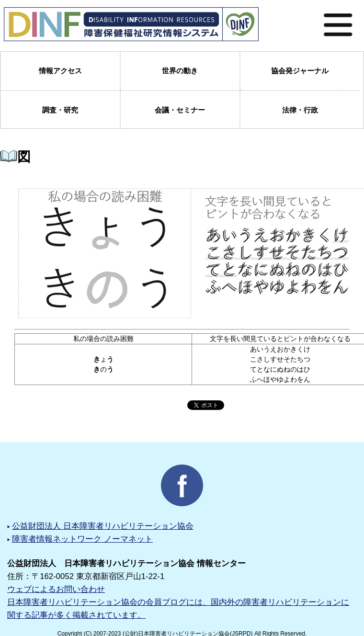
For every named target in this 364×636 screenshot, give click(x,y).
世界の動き (180, 71)
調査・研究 (60, 110)
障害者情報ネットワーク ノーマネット (82, 539)
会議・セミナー (180, 110)
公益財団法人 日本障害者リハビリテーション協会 (103, 526)
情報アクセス (60, 71)
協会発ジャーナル (300, 71)
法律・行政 (300, 110)
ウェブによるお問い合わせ (56, 589)
